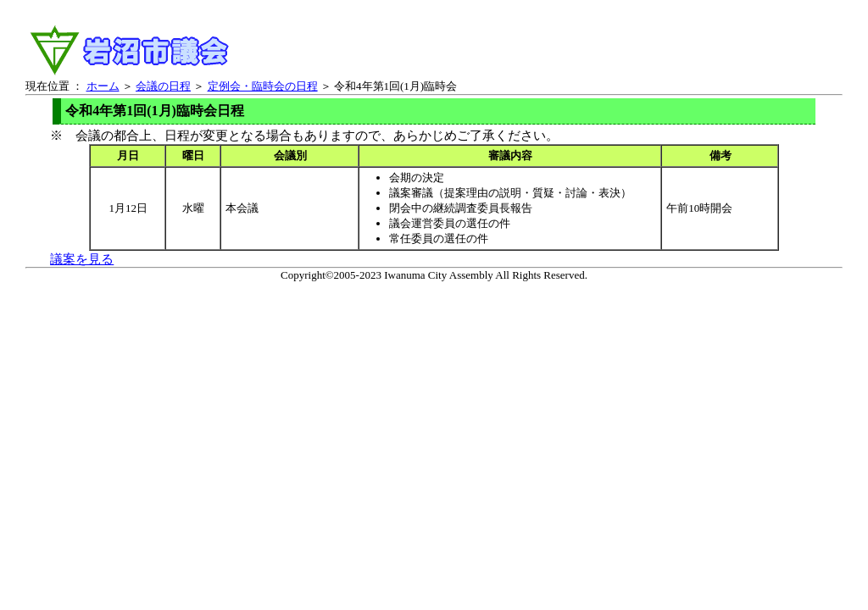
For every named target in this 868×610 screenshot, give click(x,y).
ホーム (103, 86)
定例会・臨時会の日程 (263, 86)
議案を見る (82, 259)
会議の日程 (163, 86)
